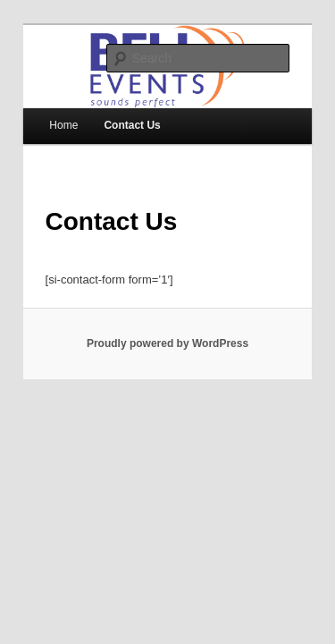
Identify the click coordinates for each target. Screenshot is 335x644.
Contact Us (112, 114)
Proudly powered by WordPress (167, 332)
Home (44, 114)
